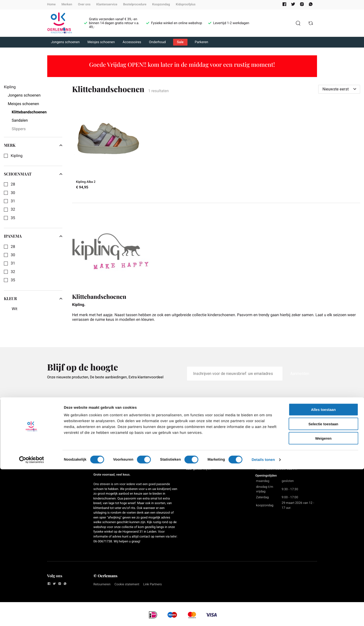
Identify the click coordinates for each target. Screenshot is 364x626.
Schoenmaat (33, 174)
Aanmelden (300, 374)
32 (13, 209)
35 (13, 218)
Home (51, 5)
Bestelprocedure (135, 5)
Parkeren (201, 42)
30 (13, 193)
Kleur (33, 299)
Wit (14, 309)
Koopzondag (161, 5)
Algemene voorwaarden (59, 419)
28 (13, 184)
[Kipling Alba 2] (108, 148)
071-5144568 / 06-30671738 (275, 440)
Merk (33, 145)
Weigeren (323, 595)
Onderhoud (157, 42)
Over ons (84, 5)
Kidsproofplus (186, 5)
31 (13, 201)
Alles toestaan (323, 566)
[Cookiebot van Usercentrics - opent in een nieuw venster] (32, 616)
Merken (67, 5)
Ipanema (33, 236)
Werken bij (56, 438)
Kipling (17, 156)
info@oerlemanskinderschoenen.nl (280, 436)
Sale (180, 42)
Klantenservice (107, 5)
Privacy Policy (60, 430)
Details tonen (263, 616)
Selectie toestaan (323, 581)
